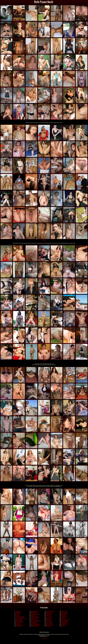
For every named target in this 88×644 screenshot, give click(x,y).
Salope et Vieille (49, 624)
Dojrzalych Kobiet (65, 622)
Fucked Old (63, 625)
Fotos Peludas (64, 613)
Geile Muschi (34, 619)
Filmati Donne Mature (35, 625)
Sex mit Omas (49, 626)
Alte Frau (63, 619)
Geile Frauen (34, 613)
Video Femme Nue (50, 622)
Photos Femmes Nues (36, 614)
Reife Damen (49, 620)
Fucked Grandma (65, 624)
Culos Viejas (18, 613)
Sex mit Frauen (19, 623)
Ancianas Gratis (64, 617)
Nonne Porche (49, 612)
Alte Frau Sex (34, 611)
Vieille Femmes (64, 614)
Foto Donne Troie (35, 620)
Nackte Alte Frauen (35, 612)
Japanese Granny (35, 617)
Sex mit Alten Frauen (20, 617)
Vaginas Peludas (50, 613)
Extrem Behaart (64, 621)
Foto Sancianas (64, 611)
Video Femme (49, 623)
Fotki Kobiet (64, 618)
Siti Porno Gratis (34, 622)
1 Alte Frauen (49, 617)
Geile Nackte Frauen (20, 618)
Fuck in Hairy (19, 626)
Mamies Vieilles (19, 621)
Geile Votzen (49, 621)
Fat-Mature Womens (20, 625)
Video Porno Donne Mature (21, 619)
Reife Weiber (18, 612)
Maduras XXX (49, 615)
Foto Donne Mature (35, 618)
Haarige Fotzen (64, 612)
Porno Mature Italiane (51, 611)
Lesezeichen (44, 121)
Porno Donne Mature (35, 624)
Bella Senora (34, 615)
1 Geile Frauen (49, 618)
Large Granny (64, 623)
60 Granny (18, 624)
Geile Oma (18, 614)
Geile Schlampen (19, 620)
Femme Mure (49, 619)
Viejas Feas (63, 615)
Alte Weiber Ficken (20, 622)
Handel (44, 639)
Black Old (63, 626)
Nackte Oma (18, 611)
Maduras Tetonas (35, 626)
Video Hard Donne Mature (36, 621)
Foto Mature (49, 614)
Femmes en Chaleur (50, 625)
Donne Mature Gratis (65, 620)
